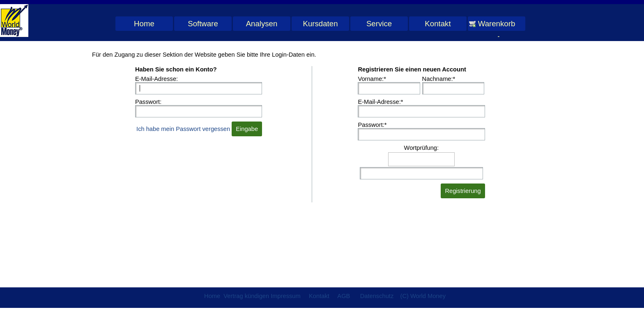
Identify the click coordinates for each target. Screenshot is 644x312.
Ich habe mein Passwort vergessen (183, 129)
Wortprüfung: (421, 148)
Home (144, 24)
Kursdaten (320, 24)
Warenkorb (497, 24)
